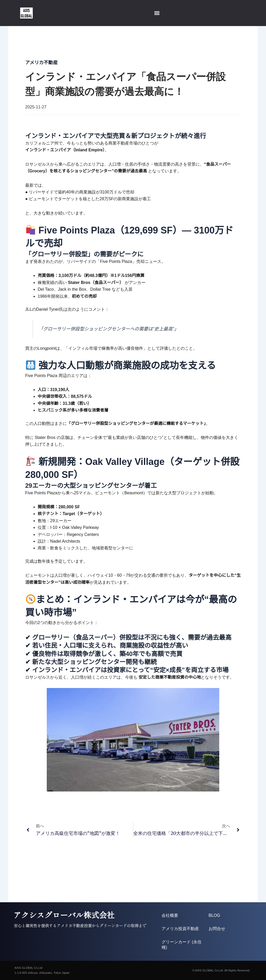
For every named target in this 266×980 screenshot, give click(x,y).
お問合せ (217, 929)
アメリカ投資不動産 (180, 929)
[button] (157, 13)
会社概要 (170, 915)
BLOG (214, 915)
